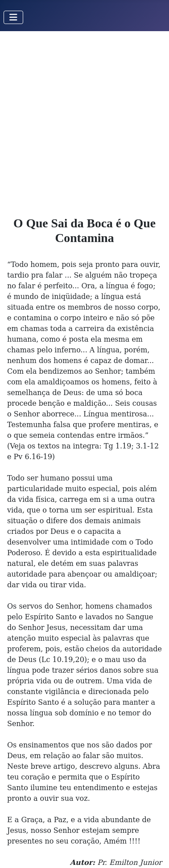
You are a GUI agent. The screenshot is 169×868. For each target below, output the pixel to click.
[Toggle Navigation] (13, 17)
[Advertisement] (84, 120)
